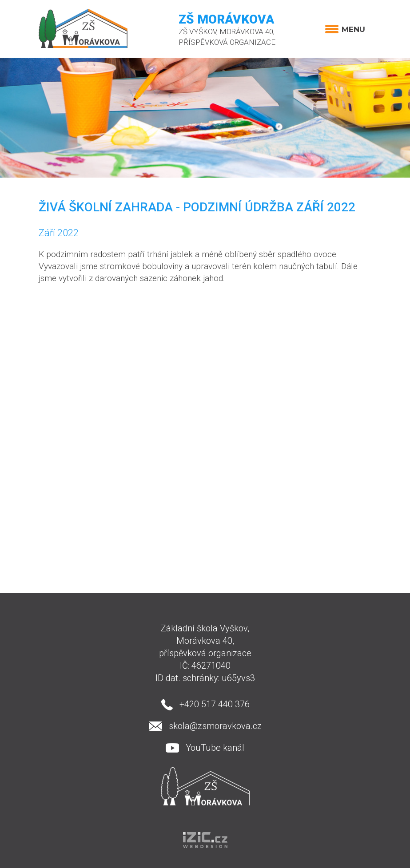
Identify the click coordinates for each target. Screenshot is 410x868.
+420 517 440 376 (215, 704)
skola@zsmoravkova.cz (215, 726)
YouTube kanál (215, 748)
